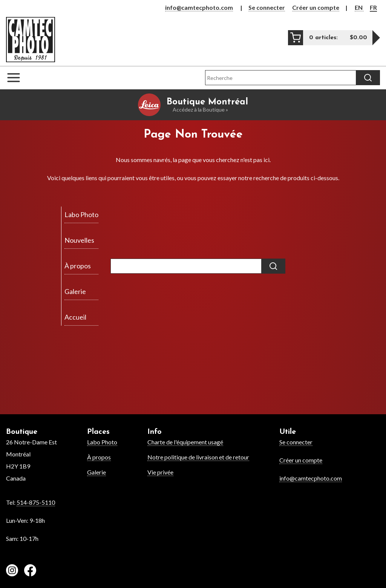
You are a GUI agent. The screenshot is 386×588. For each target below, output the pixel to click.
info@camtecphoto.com (199, 7)
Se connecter (267, 7)
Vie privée (160, 472)
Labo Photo (102, 442)
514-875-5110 (36, 502)
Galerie (96, 472)
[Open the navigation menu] (17, 78)
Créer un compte (316, 7)
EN (359, 7)
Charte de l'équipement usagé (185, 442)
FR (373, 7)
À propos (99, 457)
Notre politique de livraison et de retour (198, 457)
